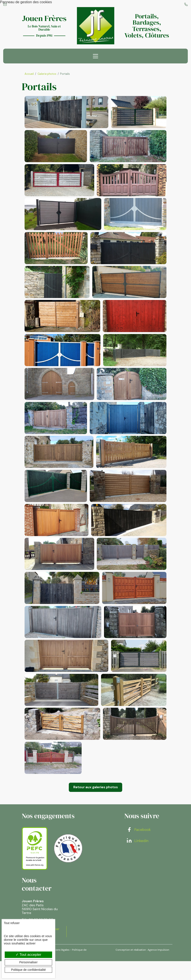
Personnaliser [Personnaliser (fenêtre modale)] (28, 962)
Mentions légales (59, 968)
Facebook (139, 848)
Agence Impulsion (158, 968)
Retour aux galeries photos (95, 806)
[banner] (95, 26)
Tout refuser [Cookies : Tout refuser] (12, 923)
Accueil (29, 75)
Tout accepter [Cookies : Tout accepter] (28, 955)
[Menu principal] (95, 57)
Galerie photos (47, 75)
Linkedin (137, 859)
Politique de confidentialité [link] (29, 970)
